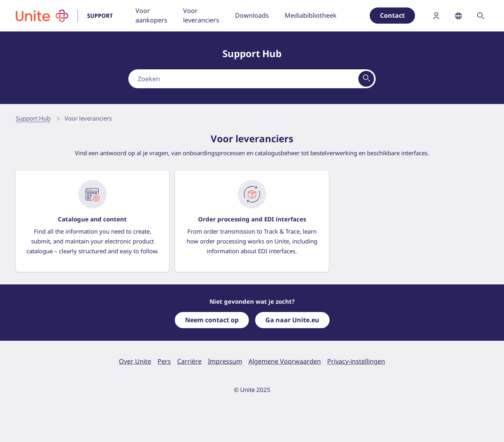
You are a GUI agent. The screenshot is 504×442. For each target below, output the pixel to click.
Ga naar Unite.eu (292, 320)
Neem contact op (212, 320)
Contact (392, 15)
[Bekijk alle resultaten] (366, 79)
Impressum (225, 361)
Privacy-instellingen (356, 361)
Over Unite (135, 361)
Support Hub (33, 118)
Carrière (189, 361)
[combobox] (252, 79)
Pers (164, 361)
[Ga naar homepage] (69, 16)
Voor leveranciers (88, 118)
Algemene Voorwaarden (285, 361)
